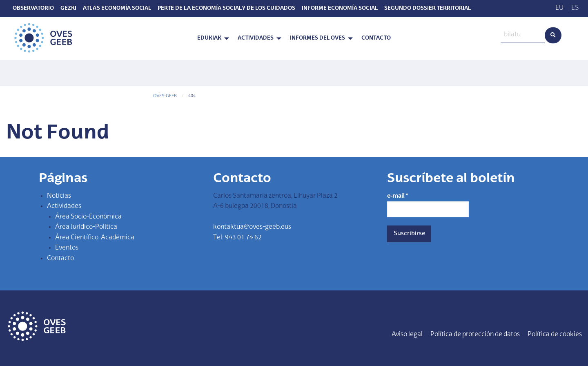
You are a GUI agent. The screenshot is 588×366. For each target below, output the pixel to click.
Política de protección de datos (475, 335)
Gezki (68, 9)
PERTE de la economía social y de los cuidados (226, 9)
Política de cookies (555, 335)
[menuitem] (211, 39)
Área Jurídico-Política (86, 227)
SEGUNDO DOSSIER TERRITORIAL (428, 9)
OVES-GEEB (165, 96)
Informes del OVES (317, 38)
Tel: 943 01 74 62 (237, 238)
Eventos (67, 248)
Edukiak (209, 38)
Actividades (256, 38)
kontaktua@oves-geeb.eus (252, 227)
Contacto (376, 38)
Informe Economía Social (340, 9)
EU (559, 8)
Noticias (59, 196)
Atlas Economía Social (117, 9)
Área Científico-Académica (95, 238)
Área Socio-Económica (88, 217)
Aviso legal (407, 335)
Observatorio (33, 9)
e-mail (398, 196)
